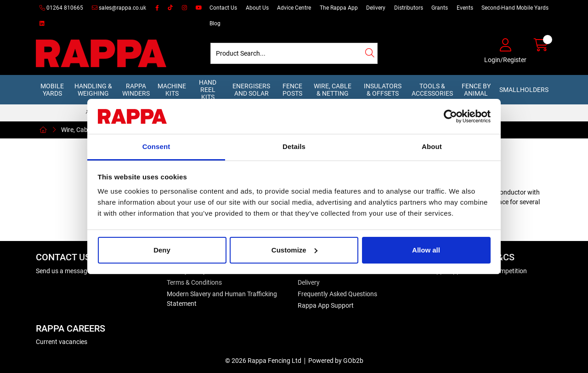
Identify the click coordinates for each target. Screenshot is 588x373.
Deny (162, 250)
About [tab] (432, 146)
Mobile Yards (52, 90)
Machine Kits (172, 90)
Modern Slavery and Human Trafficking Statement (222, 299)
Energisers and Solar (251, 90)
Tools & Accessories (432, 90)
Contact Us (223, 8)
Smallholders (524, 90)
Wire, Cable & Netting (333, 90)
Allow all (426, 250)
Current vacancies (62, 342)
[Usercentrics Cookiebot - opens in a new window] (450, 116)
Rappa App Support (326, 305)
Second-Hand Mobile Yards (515, 8)
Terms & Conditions (194, 282)
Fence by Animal (476, 90)
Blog (215, 23)
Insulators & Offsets (383, 90)
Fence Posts (292, 90)
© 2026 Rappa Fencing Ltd (263, 361)
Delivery (376, 8)
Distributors (409, 8)
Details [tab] (294, 146)
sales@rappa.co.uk (119, 8)
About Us (257, 8)
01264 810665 (61, 8)
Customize (294, 250)
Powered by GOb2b (336, 361)
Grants (440, 8)
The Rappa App (339, 8)
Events (465, 8)
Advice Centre (294, 8)
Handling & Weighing (93, 90)
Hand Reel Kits (208, 90)
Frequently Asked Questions (337, 294)
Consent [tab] (156, 146)
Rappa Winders (136, 90)
